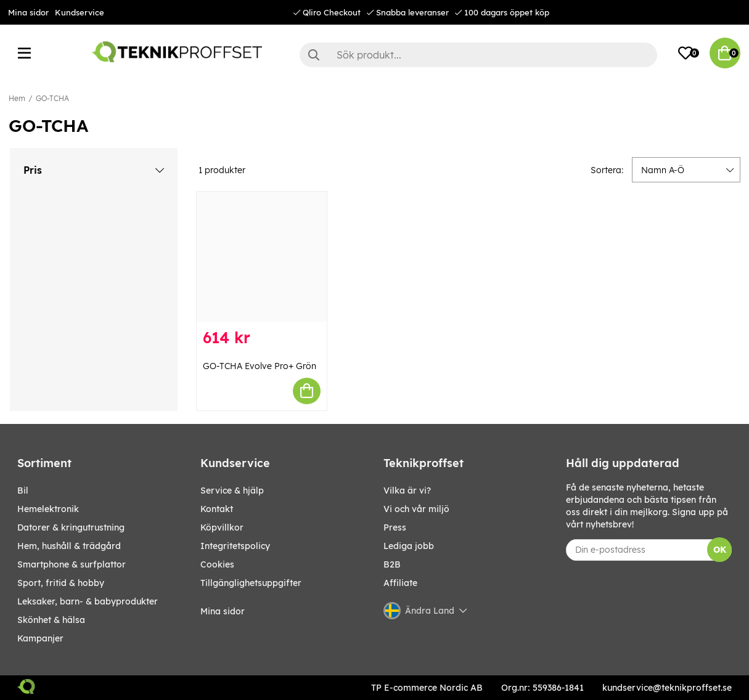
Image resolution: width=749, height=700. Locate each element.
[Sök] (478, 55)
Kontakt (217, 509)
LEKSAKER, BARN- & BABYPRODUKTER (88, 601)
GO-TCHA (52, 98)
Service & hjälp (232, 490)
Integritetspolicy (235, 546)
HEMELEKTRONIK (48, 509)
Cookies (217, 564)
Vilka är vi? (407, 490)
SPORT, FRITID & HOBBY (61, 583)
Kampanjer (40, 638)
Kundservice (80, 12)
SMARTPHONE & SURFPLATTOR (72, 564)
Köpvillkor (222, 527)
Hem (17, 98)
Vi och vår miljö (416, 509)
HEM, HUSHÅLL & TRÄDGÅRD (69, 546)
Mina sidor (28, 12)
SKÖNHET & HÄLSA (51, 620)
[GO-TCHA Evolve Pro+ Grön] (262, 257)
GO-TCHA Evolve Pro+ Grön (260, 366)
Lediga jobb (409, 546)
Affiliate (400, 583)
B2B (392, 564)
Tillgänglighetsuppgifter (251, 583)
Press (395, 527)
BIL (23, 490)
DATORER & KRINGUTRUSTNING (71, 527)
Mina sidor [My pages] (223, 611)
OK (720, 550)
